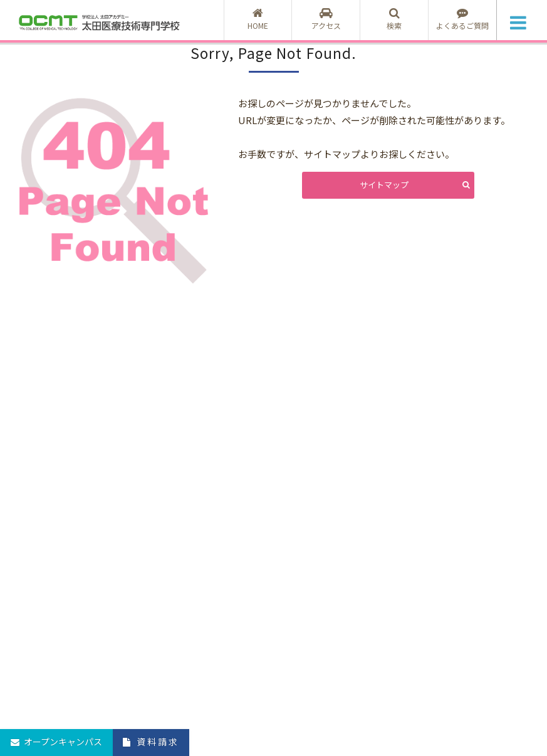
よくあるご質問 (462, 19)
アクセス (326, 19)
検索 (394, 19)
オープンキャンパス (63, 742)
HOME (258, 19)
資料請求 (158, 742)
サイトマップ (384, 185)
